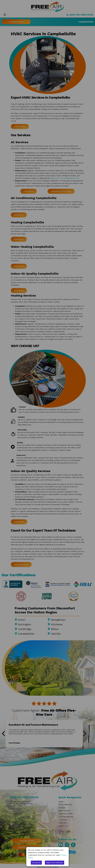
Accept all (36, 863)
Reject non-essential (55, 863)
